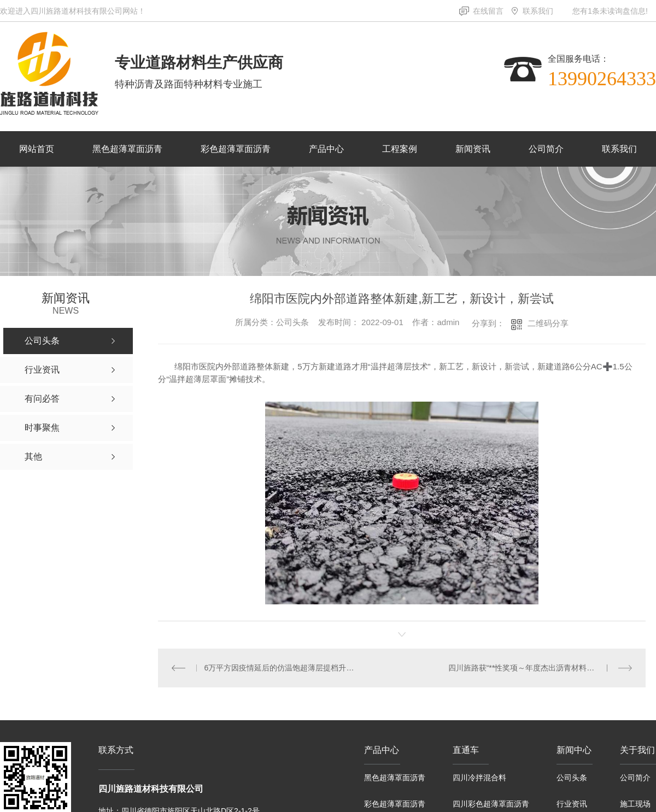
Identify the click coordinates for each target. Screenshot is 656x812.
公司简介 (546, 149)
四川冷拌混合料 (479, 778)
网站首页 (37, 149)
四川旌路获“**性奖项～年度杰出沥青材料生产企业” (534, 668)
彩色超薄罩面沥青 (236, 149)
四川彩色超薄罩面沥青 (491, 804)
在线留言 (488, 11)
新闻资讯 (473, 149)
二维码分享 (548, 323)
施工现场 (635, 804)
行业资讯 (572, 804)
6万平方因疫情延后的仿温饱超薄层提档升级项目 (280, 668)
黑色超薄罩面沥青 (127, 149)
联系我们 (538, 11)
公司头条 (572, 778)
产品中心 (326, 149)
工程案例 (400, 149)
